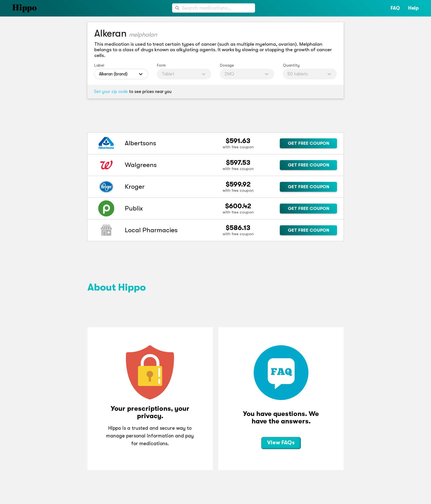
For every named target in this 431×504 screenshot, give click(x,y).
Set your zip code (111, 92)
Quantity (291, 65)
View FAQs (281, 443)
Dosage (227, 65)
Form (161, 65)
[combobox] (214, 8)
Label (99, 65)
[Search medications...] (214, 8)
